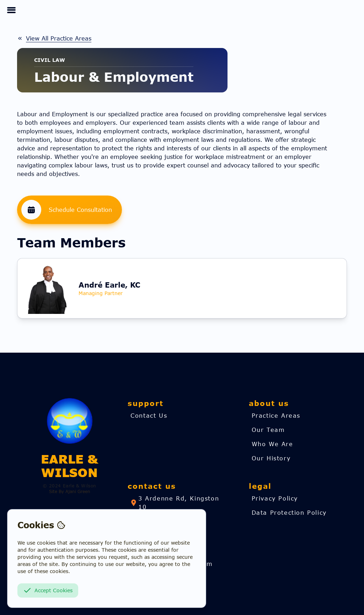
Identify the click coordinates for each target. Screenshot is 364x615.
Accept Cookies (48, 590)
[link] (54, 38)
